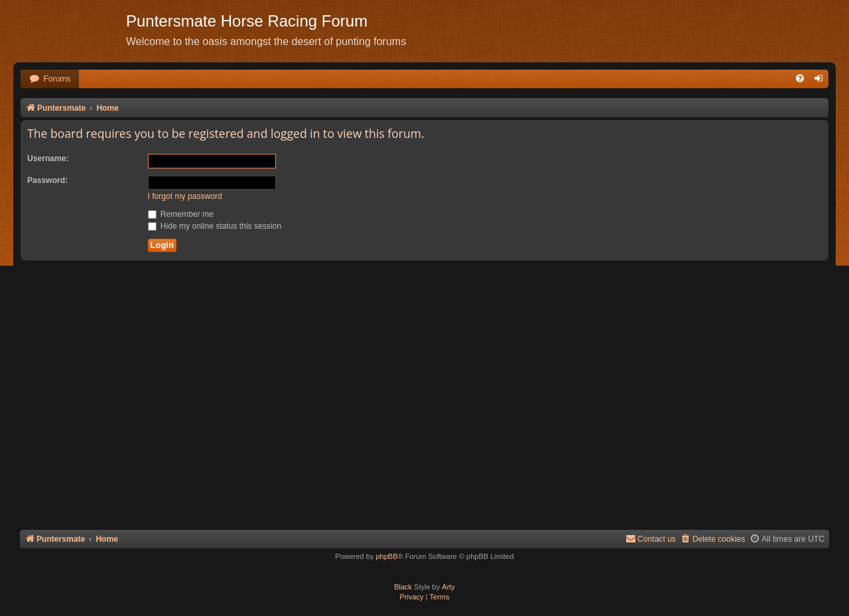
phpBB (386, 556)
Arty (448, 587)
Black (403, 587)
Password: (47, 180)
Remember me (181, 214)
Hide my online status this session (215, 226)
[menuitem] (50, 79)
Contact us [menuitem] (651, 539)
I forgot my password (185, 196)
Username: (48, 158)
